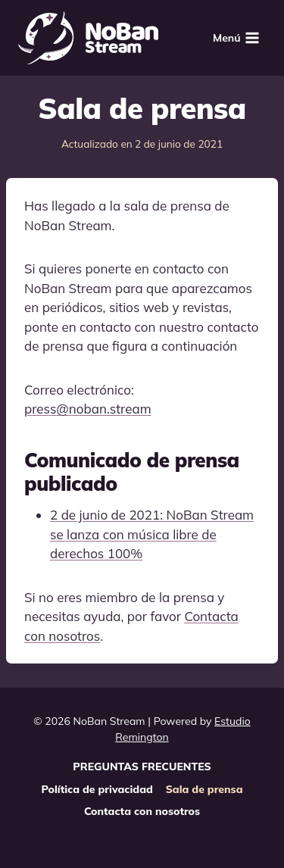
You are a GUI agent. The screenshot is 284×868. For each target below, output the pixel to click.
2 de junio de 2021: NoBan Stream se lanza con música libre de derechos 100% (152, 534)
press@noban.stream (88, 409)
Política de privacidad (97, 789)
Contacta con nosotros (142, 811)
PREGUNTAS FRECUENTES (142, 767)
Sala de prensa (204, 789)
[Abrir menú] (236, 37)
